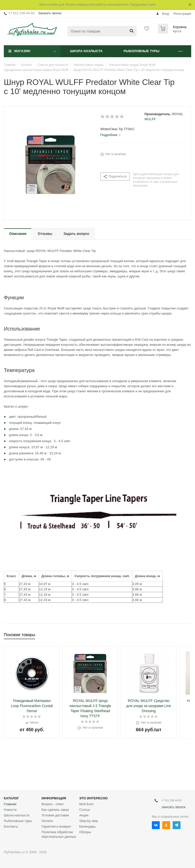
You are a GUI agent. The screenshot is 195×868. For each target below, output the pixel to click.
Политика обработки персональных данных (59, 834)
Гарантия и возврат (56, 826)
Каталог (11, 798)
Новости (10, 810)
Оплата (47, 821)
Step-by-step (89, 821)
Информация (54, 798)
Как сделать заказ (55, 810)
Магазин (22, 51)
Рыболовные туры (142, 51)
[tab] (110, 135)
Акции (84, 815)
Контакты (11, 826)
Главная (10, 804)
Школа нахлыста (86, 51)
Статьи (85, 810)
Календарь (88, 826)
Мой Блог (86, 804)
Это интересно (93, 798)
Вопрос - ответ (53, 804)
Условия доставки (55, 815)
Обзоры (85, 832)
